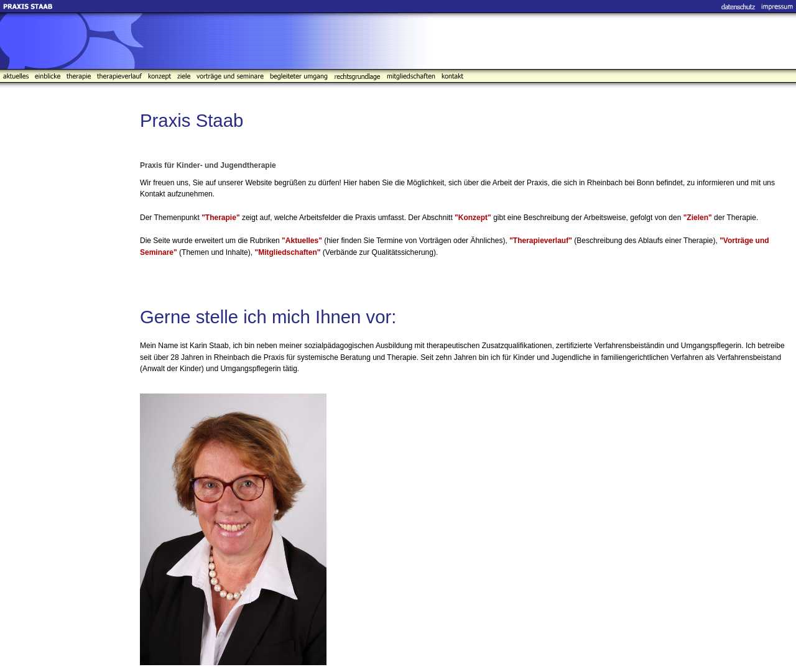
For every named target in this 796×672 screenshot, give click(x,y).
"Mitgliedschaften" (287, 252)
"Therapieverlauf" (541, 241)
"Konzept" (473, 218)
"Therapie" (220, 218)
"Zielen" (698, 218)
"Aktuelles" (302, 241)
